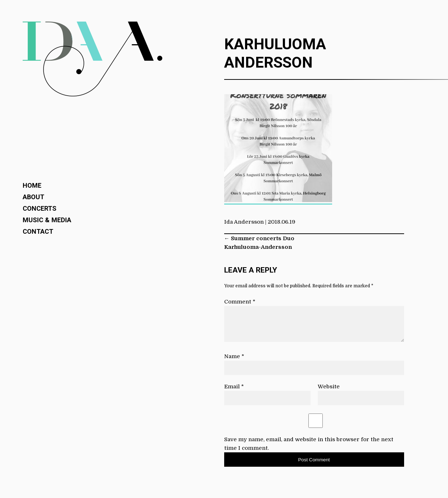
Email (234, 387)
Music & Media (47, 220)
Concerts (40, 208)
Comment (240, 302)
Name (234, 356)
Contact (38, 231)
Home (32, 185)
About (33, 197)
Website (329, 387)
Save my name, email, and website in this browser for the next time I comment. (309, 444)
